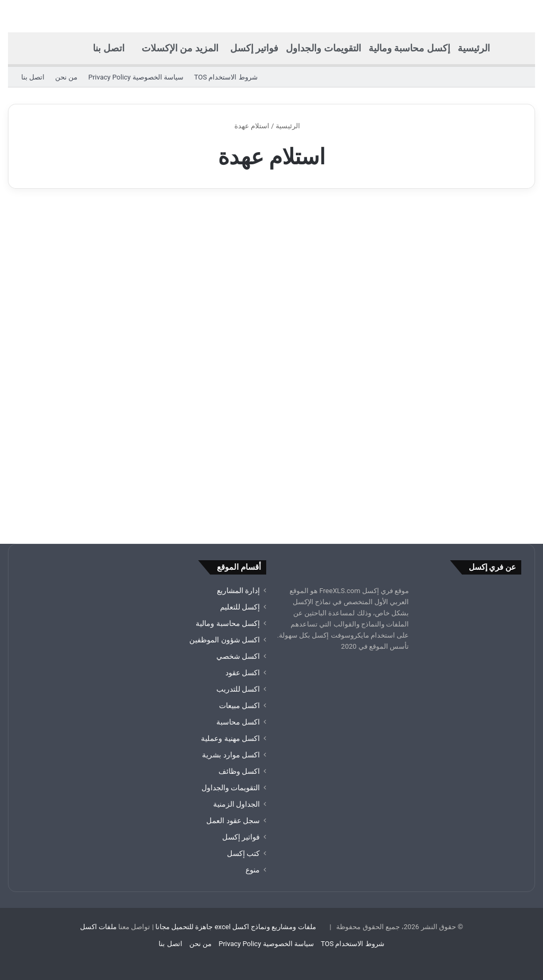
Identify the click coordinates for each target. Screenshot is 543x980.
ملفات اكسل (98, 927)
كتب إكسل (243, 853)
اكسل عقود (243, 673)
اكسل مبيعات (239, 705)
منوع (253, 870)
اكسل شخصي (238, 656)
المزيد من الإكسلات (180, 48)
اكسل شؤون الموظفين (225, 640)
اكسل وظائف (239, 771)
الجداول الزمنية (237, 804)
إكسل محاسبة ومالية (409, 48)
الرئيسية (474, 48)
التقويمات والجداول (323, 48)
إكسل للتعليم (240, 607)
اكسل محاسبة (238, 722)
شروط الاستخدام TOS (226, 77)
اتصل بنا (108, 48)
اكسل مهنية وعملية (230, 738)
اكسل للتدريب (238, 689)
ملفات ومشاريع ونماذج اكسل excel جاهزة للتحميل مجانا (236, 927)
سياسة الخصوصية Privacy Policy (135, 77)
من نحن (66, 77)
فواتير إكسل (254, 48)
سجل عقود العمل (233, 820)
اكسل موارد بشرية (231, 755)
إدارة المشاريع (238, 590)
